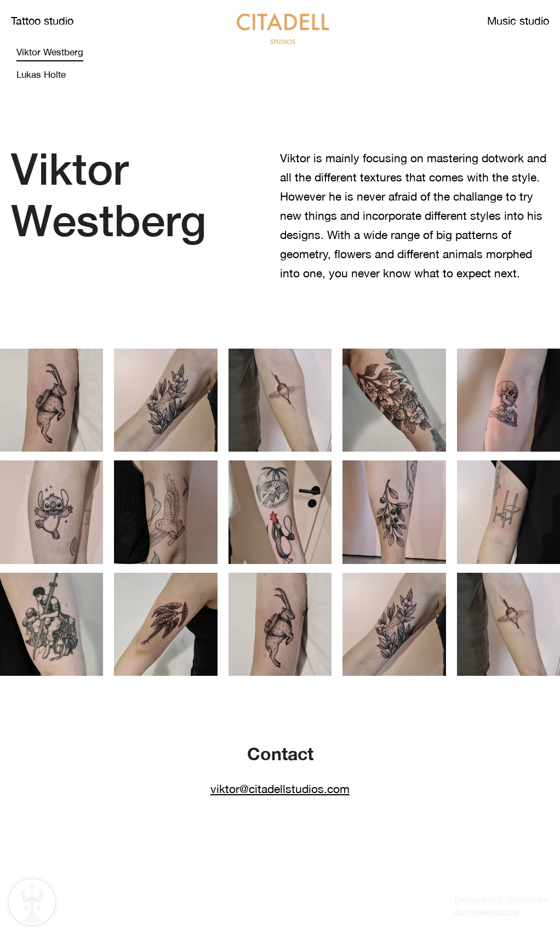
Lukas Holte (41, 75)
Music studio (518, 21)
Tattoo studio (42, 21)
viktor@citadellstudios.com (280, 789)
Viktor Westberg (50, 52)
